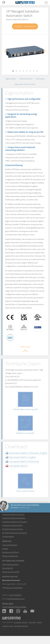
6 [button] (30, 71)
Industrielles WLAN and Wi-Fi (12, 525)
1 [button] (13, 71)
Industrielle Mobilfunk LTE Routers (15, 522)
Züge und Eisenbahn (10, 545)
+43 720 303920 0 (15, 595)
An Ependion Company (21, 622)
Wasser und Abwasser (10, 556)
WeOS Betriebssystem (11, 564)
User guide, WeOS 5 (18, 466)
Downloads (40, 79)
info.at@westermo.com (16, 599)
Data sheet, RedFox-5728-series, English (28, 453)
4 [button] (23, 71)
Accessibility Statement (21, 626)
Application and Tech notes (25, 84)
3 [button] (20, 71)
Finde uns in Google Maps (13, 588)
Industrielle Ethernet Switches (13, 514)
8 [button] (37, 71)
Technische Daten (26, 79)
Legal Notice (32, 622)
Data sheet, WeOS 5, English (22, 457)
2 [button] (16, 71)
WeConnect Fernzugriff (11, 572)
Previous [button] (6, 51)
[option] (25, 51)
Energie (5, 549)
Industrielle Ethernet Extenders (14, 518)
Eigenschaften (11, 79)
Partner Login (8, 603)
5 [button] (27, 71)
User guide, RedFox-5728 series (24, 461)
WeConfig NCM (8, 568)
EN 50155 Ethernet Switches (13, 529)
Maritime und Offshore (10, 552)
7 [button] (34, 71)
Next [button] (44, 51)
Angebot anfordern (25, 26)
